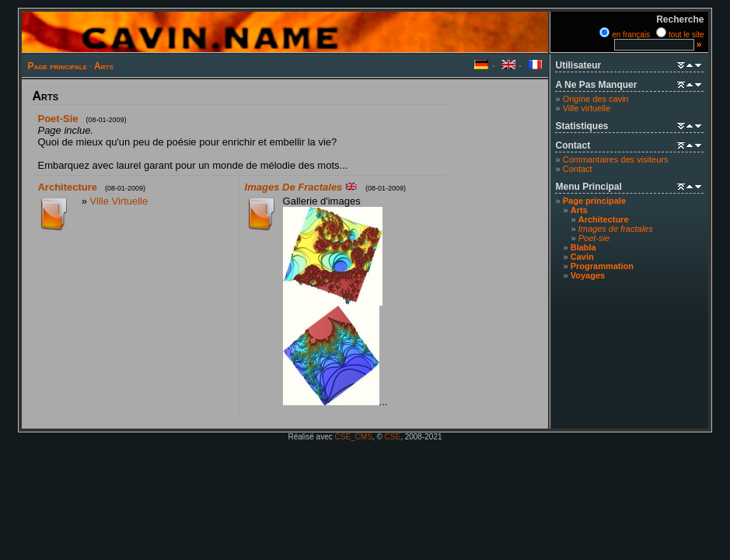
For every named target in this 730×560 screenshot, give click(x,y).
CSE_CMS (354, 437)
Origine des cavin (596, 99)
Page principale (57, 66)
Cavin (582, 257)
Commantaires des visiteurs (616, 159)
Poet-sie (58, 119)
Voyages (588, 275)
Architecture (604, 219)
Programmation (602, 266)
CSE (393, 437)
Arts (104, 66)
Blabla (583, 247)
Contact (578, 169)
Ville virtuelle (587, 108)
